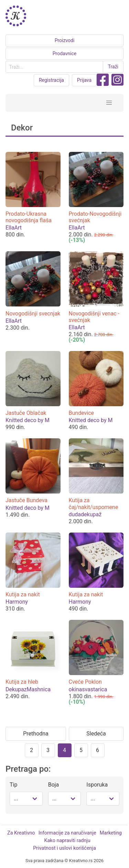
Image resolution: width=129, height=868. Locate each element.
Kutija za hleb (22, 682)
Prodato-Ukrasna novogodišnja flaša (29, 217)
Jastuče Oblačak (26, 413)
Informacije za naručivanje (67, 833)
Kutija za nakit (23, 594)
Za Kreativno (21, 833)
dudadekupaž (85, 514)
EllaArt (14, 228)
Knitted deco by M (28, 420)
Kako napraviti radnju (67, 841)
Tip (13, 785)
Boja (54, 785)
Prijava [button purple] (84, 80)
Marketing (111, 833)
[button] (109, 103)
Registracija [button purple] (51, 80)
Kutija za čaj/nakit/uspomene (94, 504)
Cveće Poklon (85, 682)
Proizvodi (65, 40)
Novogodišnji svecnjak (33, 314)
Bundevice (82, 413)
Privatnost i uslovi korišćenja (64, 848)
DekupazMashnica (28, 689)
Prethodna (36, 734)
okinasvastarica (88, 689)
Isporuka (97, 785)
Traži (113, 67)
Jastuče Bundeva (26, 500)
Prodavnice (65, 53)
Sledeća (96, 734)
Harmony (17, 602)
